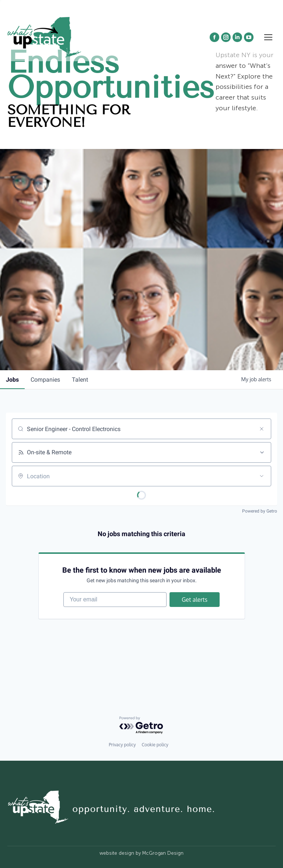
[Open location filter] (262, 476)
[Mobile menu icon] (268, 37)
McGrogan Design (163, 853)
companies (45, 380)
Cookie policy (155, 745)
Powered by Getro (260, 511)
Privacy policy (122, 745)
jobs (12, 380)
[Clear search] (262, 429)
